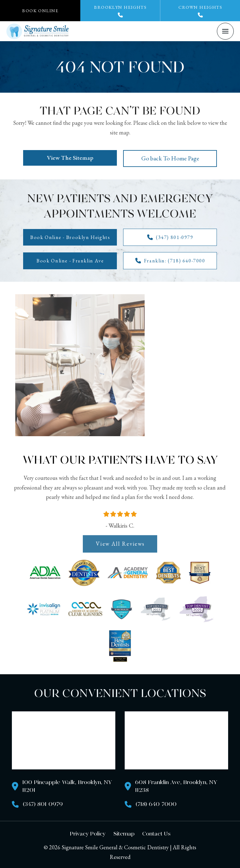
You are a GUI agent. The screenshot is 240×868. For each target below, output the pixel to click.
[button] (40, 11)
